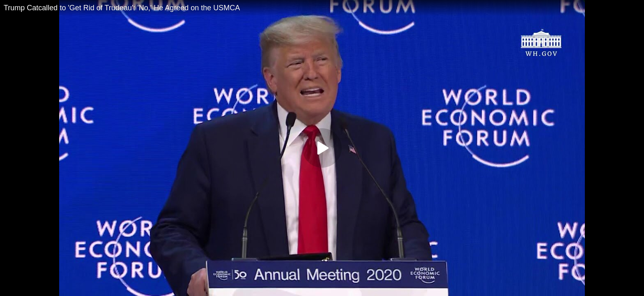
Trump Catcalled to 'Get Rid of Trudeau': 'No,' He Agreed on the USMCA (122, 8)
